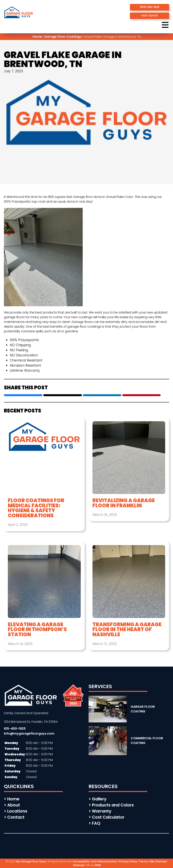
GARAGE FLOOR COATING (143, 709)
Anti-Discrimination (104, 861)
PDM (98, 865)
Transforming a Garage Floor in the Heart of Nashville (127, 630)
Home (37, 37)
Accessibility (81, 861)
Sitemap (79, 865)
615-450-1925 (15, 729)
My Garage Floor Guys (31, 861)
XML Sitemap (158, 861)
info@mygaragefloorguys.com (29, 733)
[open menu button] (165, 25)
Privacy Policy (128, 861)
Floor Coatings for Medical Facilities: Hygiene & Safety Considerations (36, 508)
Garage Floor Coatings (63, 37)
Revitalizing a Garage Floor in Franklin (124, 503)
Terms (143, 861)
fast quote (150, 16)
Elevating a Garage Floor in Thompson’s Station (37, 630)
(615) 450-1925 (150, 7)
